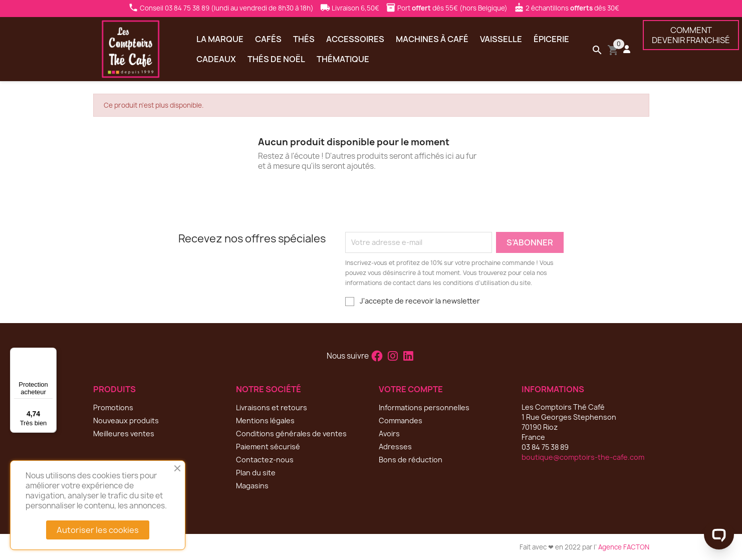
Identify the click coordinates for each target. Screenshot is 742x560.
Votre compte (411, 389)
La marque (220, 39)
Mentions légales (265, 421)
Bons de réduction (411, 460)
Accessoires (355, 39)
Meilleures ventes (124, 434)
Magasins (252, 486)
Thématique (343, 59)
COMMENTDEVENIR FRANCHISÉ (691, 35)
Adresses (395, 447)
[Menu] (51, 354)
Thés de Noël (276, 59)
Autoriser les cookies (98, 530)
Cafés (268, 39)
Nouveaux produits (126, 421)
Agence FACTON (624, 547)
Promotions (113, 407)
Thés (304, 39)
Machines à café (432, 39)
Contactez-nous (265, 460)
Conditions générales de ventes (291, 434)
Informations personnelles (424, 407)
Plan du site (256, 473)
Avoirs (389, 434)
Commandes (401, 421)
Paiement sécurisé (268, 447)
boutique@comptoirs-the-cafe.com (583, 457)
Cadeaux (216, 59)
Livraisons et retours (272, 407)
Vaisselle (501, 39)
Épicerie (551, 39)
